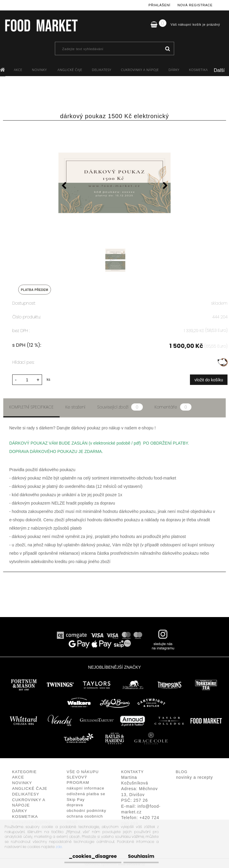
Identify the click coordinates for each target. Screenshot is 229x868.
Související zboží (120, 406)
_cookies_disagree (84, 856)
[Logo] (41, 25)
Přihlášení (159, 5)
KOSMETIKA (198, 70)
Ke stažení (76, 406)
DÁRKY (174, 70)
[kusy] (27, 378)
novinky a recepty (194, 776)
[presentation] (64, 186)
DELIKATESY (102, 70)
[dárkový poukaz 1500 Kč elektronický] (114, 184)
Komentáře (173, 406)
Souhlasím (138, 856)
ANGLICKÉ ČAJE (70, 70)
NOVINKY (40, 70)
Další (219, 70)
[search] (167, 49)
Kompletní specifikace (31, 406)
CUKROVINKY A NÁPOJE (140, 70)
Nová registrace (195, 5)
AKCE (18, 70)
